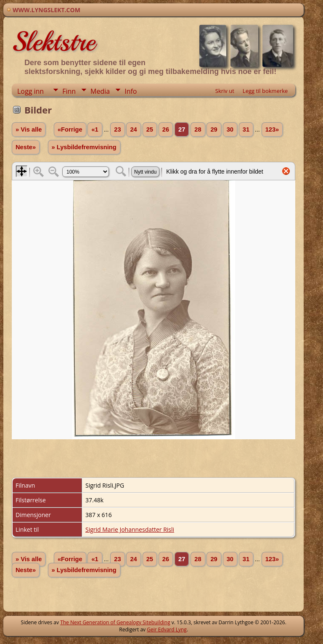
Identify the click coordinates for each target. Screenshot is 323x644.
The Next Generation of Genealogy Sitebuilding (115, 622)
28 (198, 129)
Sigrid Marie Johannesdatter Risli (130, 529)
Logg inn (30, 91)
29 (214, 129)
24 (133, 129)
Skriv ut (225, 91)
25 (150, 129)
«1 (95, 129)
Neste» (26, 147)
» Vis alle (29, 129)
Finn (69, 91)
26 (166, 129)
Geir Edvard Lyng (167, 629)
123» (272, 129)
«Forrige (70, 129)
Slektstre (53, 42)
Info (131, 91)
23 (117, 129)
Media (100, 91)
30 (230, 129)
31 (246, 129)
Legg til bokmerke (265, 91)
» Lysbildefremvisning (84, 147)
